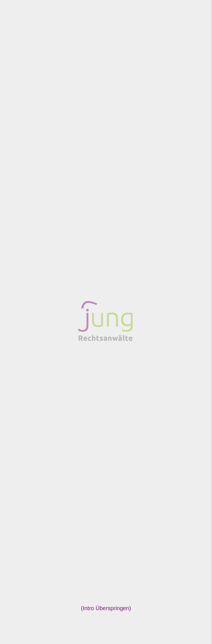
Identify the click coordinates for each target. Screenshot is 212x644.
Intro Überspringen (106, 608)
